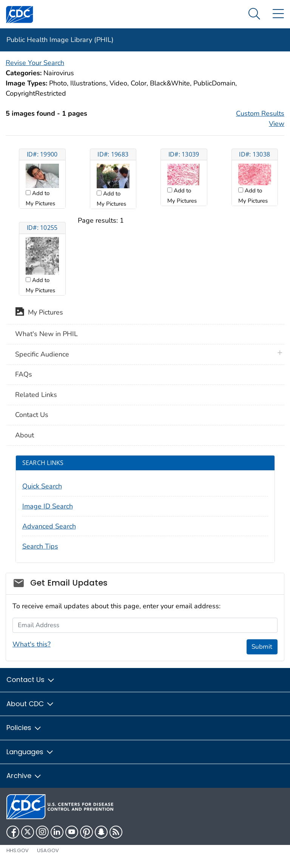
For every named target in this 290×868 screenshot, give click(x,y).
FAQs (24, 374)
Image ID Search (48, 506)
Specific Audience (42, 354)
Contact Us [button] (31, 680)
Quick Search (42, 486)
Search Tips (40, 546)
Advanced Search (49, 526)
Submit (262, 647)
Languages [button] (30, 752)
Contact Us (32, 415)
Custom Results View (260, 119)
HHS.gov (18, 850)
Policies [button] (24, 728)
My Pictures (39, 313)
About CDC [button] (30, 704)
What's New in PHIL (46, 334)
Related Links (36, 395)
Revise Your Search (35, 63)
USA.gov (48, 850)
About (25, 435)
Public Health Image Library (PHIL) (60, 40)
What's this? (32, 644)
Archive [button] (24, 776)
